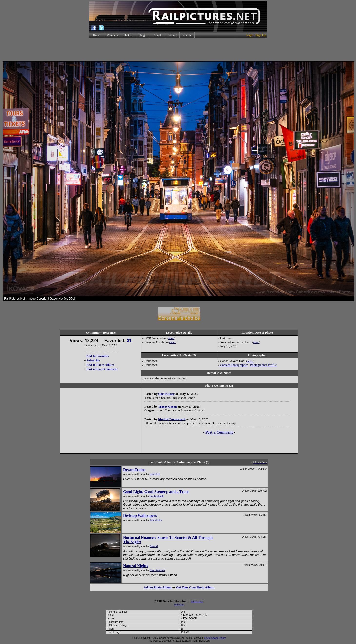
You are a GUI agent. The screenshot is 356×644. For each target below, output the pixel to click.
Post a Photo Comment (102, 369)
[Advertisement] (178, 50)
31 (129, 341)
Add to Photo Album (100, 365)
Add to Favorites (98, 356)
